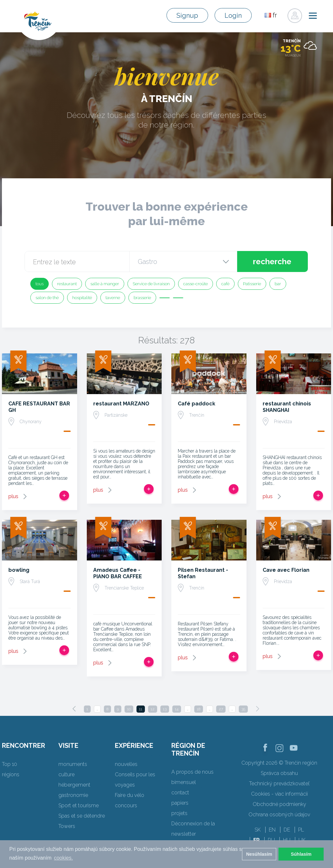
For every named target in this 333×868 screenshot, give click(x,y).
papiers (180, 803)
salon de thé (47, 298)
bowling (19, 570)
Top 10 (10, 764)
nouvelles (126, 764)
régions (11, 774)
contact (180, 793)
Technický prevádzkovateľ (279, 784)
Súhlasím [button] (301, 854)
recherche (272, 261)
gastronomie (73, 795)
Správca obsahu (279, 773)
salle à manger (105, 284)
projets (179, 813)
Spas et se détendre (82, 816)
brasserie (142, 298)
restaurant (67, 284)
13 (165, 709)
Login (233, 16)
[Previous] (74, 709)
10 (129, 709)
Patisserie (252, 284)
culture (66, 774)
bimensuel (184, 782)
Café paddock (197, 404)
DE (287, 830)
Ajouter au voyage (64, 496)
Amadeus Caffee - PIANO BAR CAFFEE (118, 573)
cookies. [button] (63, 858)
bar (278, 284)
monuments (73, 764)
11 (141, 709)
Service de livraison (151, 284)
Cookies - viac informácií (279, 794)
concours (126, 805)
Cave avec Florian (286, 570)
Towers (67, 826)
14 (177, 709)
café (225, 284)
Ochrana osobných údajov (279, 815)
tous (40, 284)
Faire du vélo (130, 795)
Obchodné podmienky (279, 804)
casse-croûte (196, 284)
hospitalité (82, 298)
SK (258, 830)
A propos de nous (192, 772)
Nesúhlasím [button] (259, 854)
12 (153, 709)
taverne (113, 298)
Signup (187, 16)
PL (301, 830)
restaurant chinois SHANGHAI (287, 407)
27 (221, 709)
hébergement (74, 785)
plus (13, 496)
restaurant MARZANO (121, 404)
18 (199, 709)
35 (243, 709)
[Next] (257, 709)
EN (272, 830)
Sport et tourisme (79, 805)
